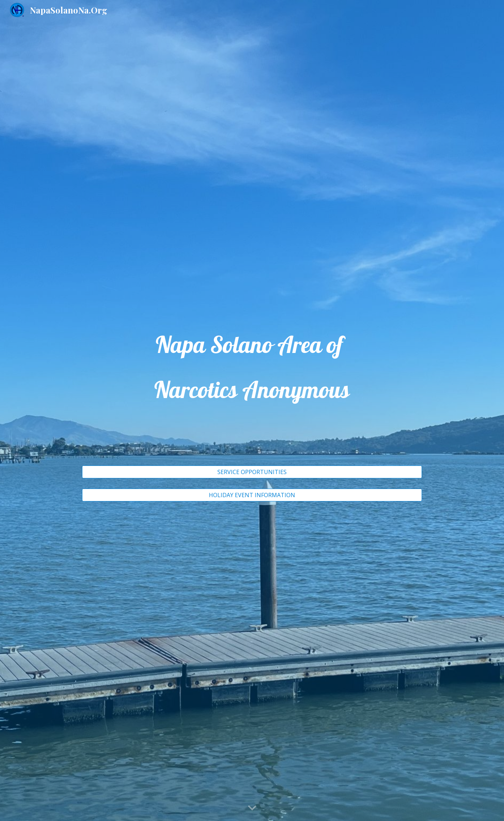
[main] (252, 393)
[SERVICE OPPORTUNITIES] (252, 472)
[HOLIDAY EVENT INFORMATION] (252, 495)
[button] (252, 808)
